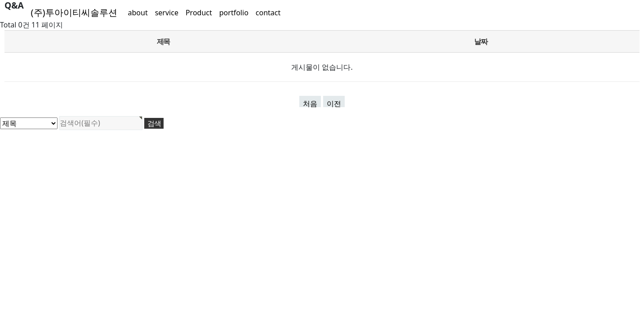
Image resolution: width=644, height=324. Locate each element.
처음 (310, 103)
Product (199, 13)
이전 (334, 103)
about (138, 13)
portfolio (234, 13)
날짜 (481, 41)
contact (268, 13)
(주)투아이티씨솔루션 (74, 12)
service (167, 13)
